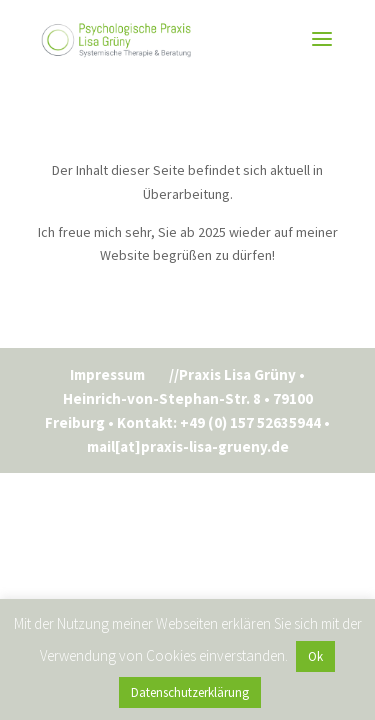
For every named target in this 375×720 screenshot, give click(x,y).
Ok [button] (315, 656)
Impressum (107, 374)
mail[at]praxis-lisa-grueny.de (188, 446)
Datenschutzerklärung (190, 692)
